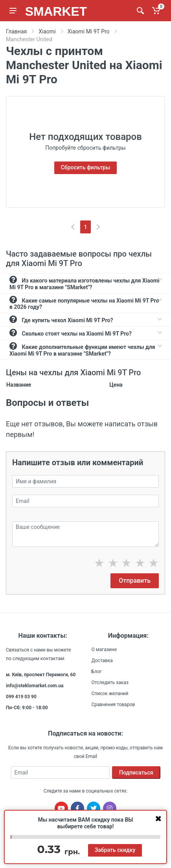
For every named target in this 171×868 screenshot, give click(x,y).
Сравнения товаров (113, 705)
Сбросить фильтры (86, 167)
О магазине (104, 650)
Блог (97, 672)
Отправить (135, 581)
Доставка (102, 661)
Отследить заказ (110, 683)
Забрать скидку (115, 850)
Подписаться (136, 773)
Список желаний (110, 694)
